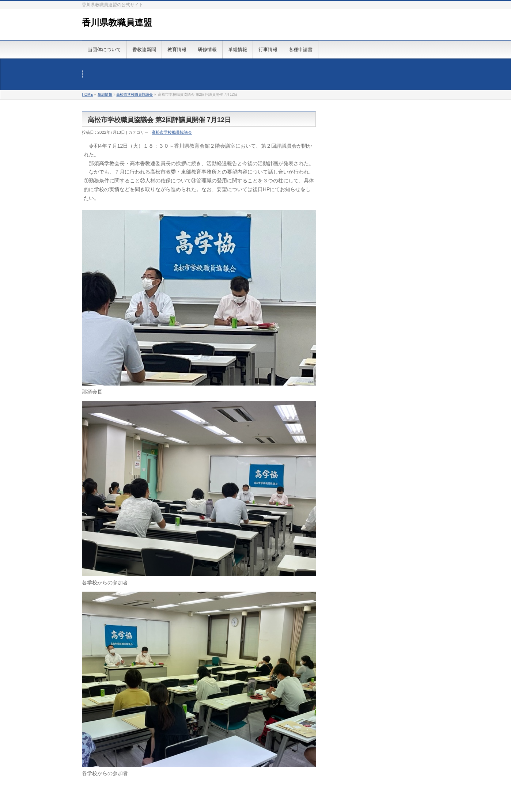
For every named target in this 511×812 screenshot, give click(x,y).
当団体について (104, 50)
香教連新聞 (144, 50)
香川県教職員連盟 (117, 22)
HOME (87, 94)
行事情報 (268, 50)
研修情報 (207, 50)
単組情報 (238, 50)
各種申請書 (301, 50)
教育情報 (177, 50)
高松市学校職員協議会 (135, 94)
